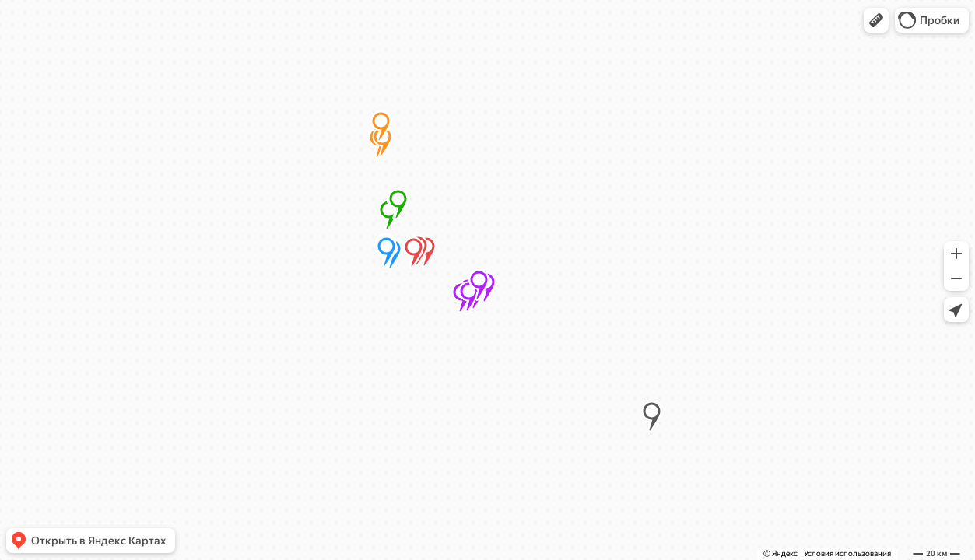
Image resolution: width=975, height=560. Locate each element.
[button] (876, 20)
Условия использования (847, 553)
